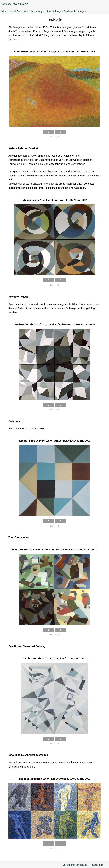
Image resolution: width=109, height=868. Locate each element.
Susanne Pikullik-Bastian (15, 4)
